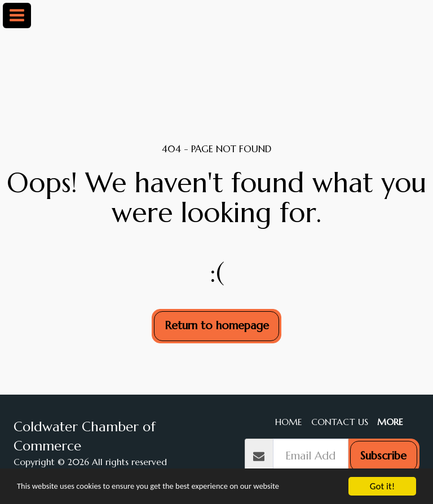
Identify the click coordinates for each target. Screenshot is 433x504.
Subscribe (383, 456)
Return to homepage (217, 326)
